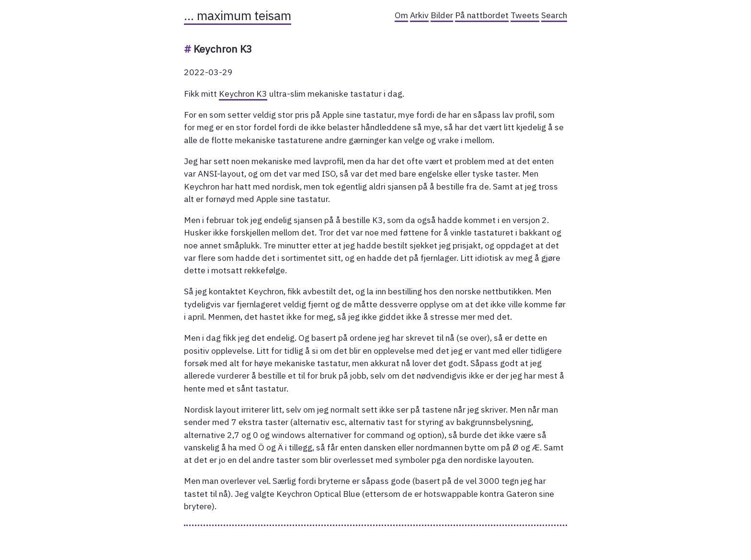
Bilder (442, 15)
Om (401, 15)
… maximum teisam (238, 15)
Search (554, 15)
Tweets (525, 15)
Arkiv (419, 15)
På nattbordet (482, 15)
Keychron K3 (243, 94)
